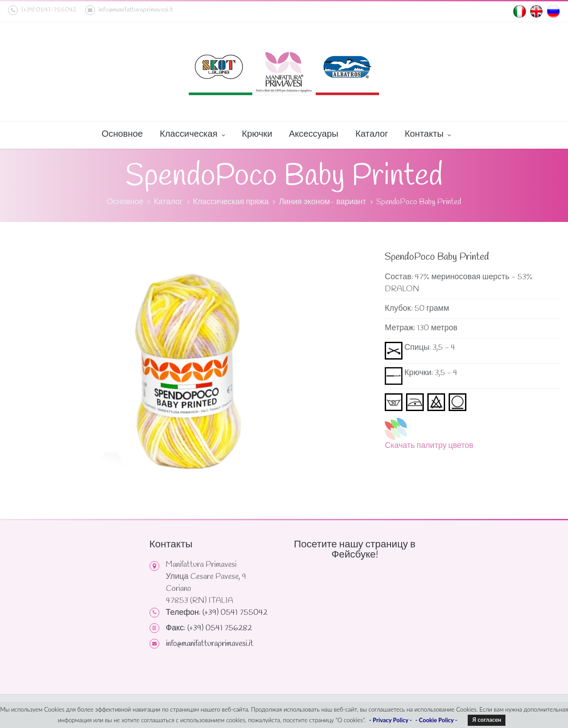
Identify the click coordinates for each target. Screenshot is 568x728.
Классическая (192, 135)
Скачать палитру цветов (429, 446)
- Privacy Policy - (390, 720)
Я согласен (487, 720)
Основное (122, 134)
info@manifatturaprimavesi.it (129, 10)
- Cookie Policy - (436, 720)
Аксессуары (314, 134)
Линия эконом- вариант (322, 202)
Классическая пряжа (231, 202)
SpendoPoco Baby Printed (419, 202)
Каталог (372, 134)
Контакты (428, 135)
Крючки (257, 134)
